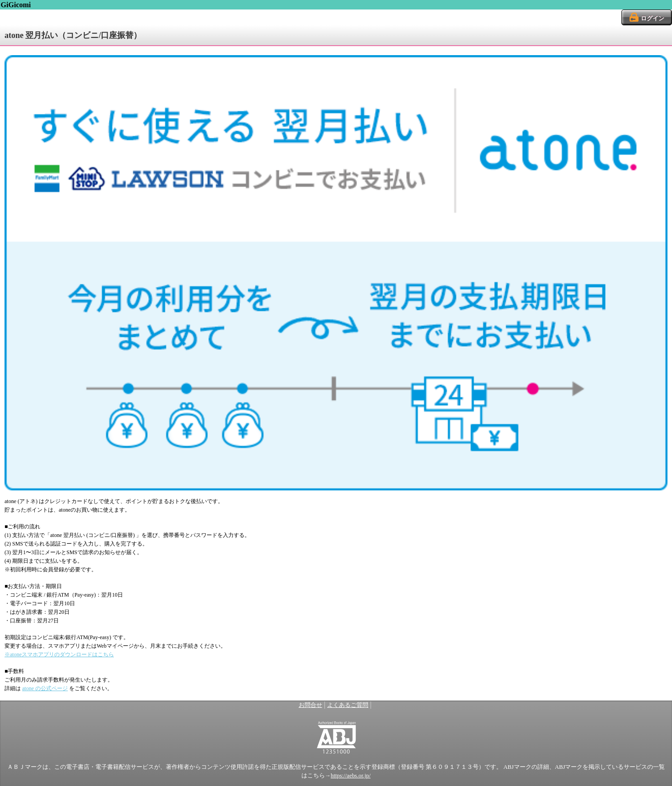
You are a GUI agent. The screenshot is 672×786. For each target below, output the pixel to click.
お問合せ (310, 705)
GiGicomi (16, 5)
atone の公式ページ (45, 688)
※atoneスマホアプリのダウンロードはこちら (59, 654)
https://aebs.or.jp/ (351, 776)
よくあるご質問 (348, 705)
